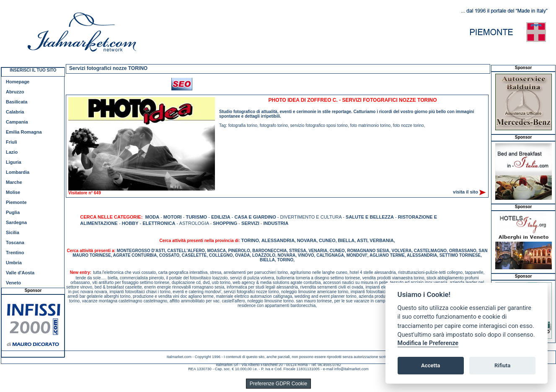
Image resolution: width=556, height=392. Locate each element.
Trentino (15, 253)
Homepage (18, 82)
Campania (17, 122)
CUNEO (327, 240)
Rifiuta (502, 365)
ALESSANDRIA (278, 240)
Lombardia (18, 172)
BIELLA (346, 240)
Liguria (14, 162)
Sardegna (16, 222)
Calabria (15, 112)
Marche (14, 182)
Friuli (12, 142)
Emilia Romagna (24, 132)
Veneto (13, 283)
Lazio (12, 152)
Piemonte (16, 202)
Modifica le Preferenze (428, 343)
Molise (13, 192)
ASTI (362, 240)
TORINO (250, 240)
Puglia (13, 212)
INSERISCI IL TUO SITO (33, 70)
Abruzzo (15, 92)
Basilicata (17, 102)
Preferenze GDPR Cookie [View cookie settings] (278, 384)
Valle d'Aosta (20, 273)
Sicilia (13, 232)
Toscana (15, 242)
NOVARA (307, 240)
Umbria (14, 263)
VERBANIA (381, 240)
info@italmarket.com (352, 369)
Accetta (431, 365)
